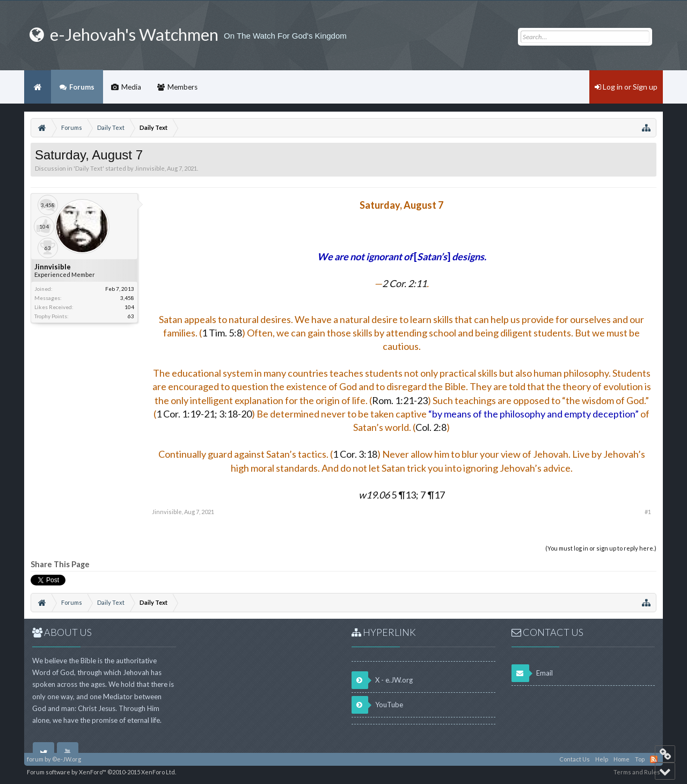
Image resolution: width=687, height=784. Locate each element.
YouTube (377, 705)
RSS (654, 759)
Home (38, 87)
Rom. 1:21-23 (400, 400)
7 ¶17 (432, 495)
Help (602, 759)
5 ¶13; (389, 495)
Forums (82, 87)
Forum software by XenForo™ (101, 772)
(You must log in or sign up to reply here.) (601, 548)
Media (131, 87)
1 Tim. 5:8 (222, 333)
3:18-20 (235, 414)
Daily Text (89, 168)
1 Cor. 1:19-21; (187, 414)
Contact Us (575, 759)
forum (35, 759)
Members (182, 87)
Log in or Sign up (626, 87)
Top (640, 759)
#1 (648, 512)
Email (532, 673)
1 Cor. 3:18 (355, 454)
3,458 (127, 298)
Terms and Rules (637, 772)
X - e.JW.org (382, 680)
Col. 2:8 (431, 427)
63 (131, 316)
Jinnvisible (150, 168)
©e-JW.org (67, 759)
